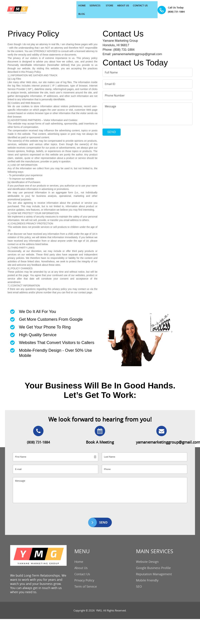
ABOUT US (101, 7)
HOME (60, 7)
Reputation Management (154, 569)
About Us (81, 563)
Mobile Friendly (147, 575)
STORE (88, 7)
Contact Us (82, 569)
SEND (111, 127)
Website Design (147, 557)
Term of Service (86, 582)
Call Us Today (183, 5)
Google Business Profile (153, 563)
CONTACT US (118, 7)
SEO (139, 582)
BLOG (133, 7)
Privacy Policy (84, 575)
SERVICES (73, 7)
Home (79, 557)
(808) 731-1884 (184, 9)
